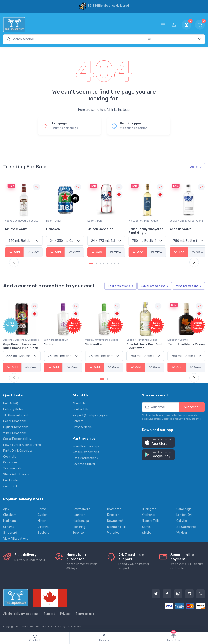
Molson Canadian (139, 229)
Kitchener (149, 513)
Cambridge (184, 508)
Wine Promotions (15, 431)
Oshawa (9, 525)
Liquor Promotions (16, 426)
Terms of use (85, 612)
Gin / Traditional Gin (58, 338)
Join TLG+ (10, 485)
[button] (158, 441)
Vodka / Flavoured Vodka (141, 338)
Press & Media (82, 426)
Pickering (79, 525)
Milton (42, 519)
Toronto (78, 531)
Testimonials (12, 467)
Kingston (113, 513)
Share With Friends (16, 473)
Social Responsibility (17, 437)
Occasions (10, 461)
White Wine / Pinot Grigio (182, 220)
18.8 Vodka (94, 343)
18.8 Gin (51, 343)
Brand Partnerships (86, 445)
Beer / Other (93, 220)
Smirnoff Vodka (57, 229)
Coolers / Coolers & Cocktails (23, 338)
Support (49, 612)
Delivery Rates (13, 408)
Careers (78, 420)
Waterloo (113, 531)
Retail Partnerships (86, 451)
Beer (121, 285)
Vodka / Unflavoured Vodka (62, 220)
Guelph (43, 513)
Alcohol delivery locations (21, 612)
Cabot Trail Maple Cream (180, 345)
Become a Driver (84, 462)
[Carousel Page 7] (115, 263)
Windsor (182, 531)
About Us (79, 402)
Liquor (155, 285)
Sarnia (146, 525)
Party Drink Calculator (18, 449)
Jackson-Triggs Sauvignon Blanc (18, 230)
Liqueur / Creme (177, 338)
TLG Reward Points (16, 414)
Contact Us (80, 408)
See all (196, 167)
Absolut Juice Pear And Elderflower (144, 345)
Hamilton (79, 513)
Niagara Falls (151, 519)
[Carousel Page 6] (111, 263)
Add (14, 251)
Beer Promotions (15, 420)
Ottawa (43, 525)
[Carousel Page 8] (118, 263)
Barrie (42, 508)
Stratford (10, 531)
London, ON (184, 513)
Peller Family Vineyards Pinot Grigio (184, 230)
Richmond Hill (116, 525)
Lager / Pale (134, 220)
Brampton (114, 508)
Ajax (6, 508)
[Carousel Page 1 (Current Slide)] (91, 263)
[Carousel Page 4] (104, 263)
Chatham (10, 513)
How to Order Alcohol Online (22, 443)
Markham (10, 519)
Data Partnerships (85, 457)
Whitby (147, 531)
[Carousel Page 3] (100, 263)
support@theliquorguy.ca (90, 414)
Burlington (149, 508)
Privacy (65, 612)
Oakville (182, 519)
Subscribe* (192, 405)
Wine (189, 285)
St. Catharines (186, 525)
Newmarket (115, 519)
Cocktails (10, 455)
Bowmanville (81, 508)
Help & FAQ (11, 402)
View (32, 251)
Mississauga (81, 519)
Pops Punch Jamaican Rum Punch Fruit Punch (23, 345)
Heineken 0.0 (95, 229)
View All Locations (16, 537)
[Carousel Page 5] (107, 263)
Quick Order (11, 479)
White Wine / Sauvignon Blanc (23, 220)
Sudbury (44, 531)
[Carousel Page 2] (96, 263)
